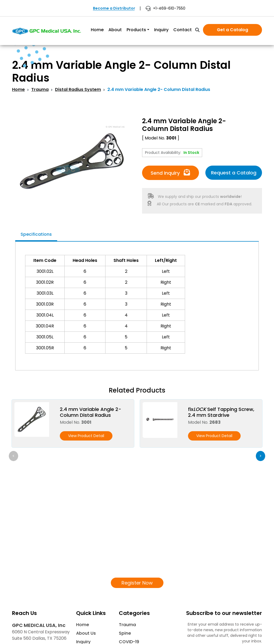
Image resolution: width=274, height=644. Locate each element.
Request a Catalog (234, 173)
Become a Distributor (114, 8)
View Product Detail (86, 436)
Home (97, 30)
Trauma (40, 89)
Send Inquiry (170, 173)
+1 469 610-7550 (34, 595)
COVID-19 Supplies (129, 591)
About (115, 30)
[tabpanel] (137, 304)
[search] (197, 30)
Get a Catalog (232, 30)
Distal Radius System (78, 89)
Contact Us (89, 605)
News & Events (92, 596)
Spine (125, 579)
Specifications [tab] (36, 234)
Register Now (137, 529)
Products (136, 30)
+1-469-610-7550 (165, 8)
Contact (183, 30)
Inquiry (161, 30)
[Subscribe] (256, 600)
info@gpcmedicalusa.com (41, 606)
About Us (86, 579)
